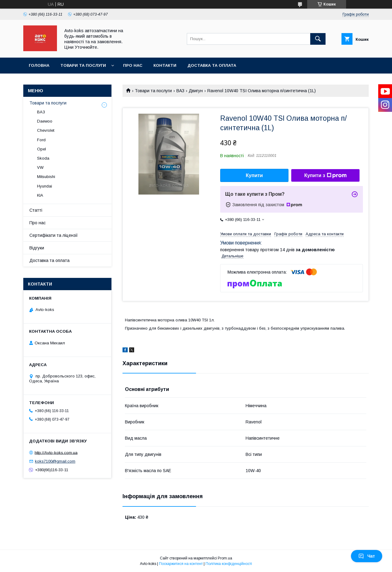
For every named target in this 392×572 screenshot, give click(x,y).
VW (40, 167)
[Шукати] (318, 39)
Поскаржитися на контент (181, 564)
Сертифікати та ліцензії (54, 235)
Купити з (325, 176)
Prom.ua (225, 558)
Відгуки (37, 248)
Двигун (196, 91)
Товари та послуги (83, 65)
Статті (36, 210)
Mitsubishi (46, 177)
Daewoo (45, 121)
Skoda (43, 158)
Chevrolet (46, 130)
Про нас (133, 65)
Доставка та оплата (212, 65)
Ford (41, 140)
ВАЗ (180, 91)
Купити (254, 175)
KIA (40, 195)
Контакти (165, 65)
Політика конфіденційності (229, 564)
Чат (367, 556)
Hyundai (45, 186)
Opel (41, 149)
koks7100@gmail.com (55, 461)
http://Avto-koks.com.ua (56, 452)
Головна (39, 65)
